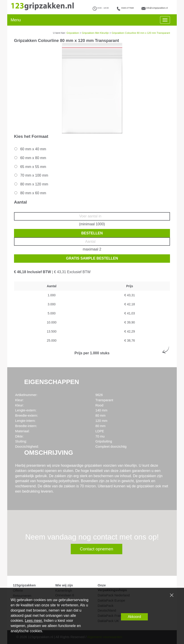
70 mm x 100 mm (31, 175)
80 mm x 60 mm (30, 193)
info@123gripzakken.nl (157, 8)
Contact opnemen (96, 549)
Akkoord (134, 617)
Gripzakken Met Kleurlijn (95, 33)
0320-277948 (128, 8)
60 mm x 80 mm (30, 158)
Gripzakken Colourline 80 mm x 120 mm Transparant (141, 33)
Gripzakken (73, 33)
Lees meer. (34, 621)
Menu (16, 20)
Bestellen (92, 233)
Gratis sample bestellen (92, 258)
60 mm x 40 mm (30, 149)
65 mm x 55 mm (30, 167)
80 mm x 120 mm (31, 184)
